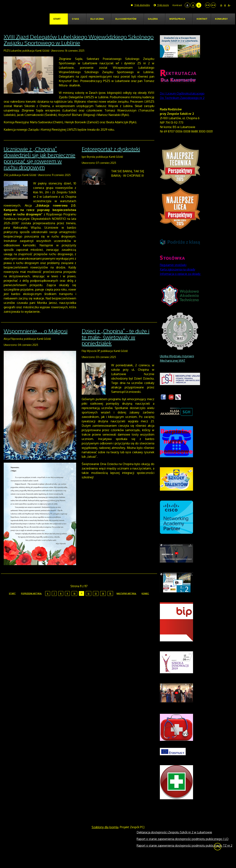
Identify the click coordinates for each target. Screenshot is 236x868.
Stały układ (208, 5)
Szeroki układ (213, 5)
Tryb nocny (161, 5)
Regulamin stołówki (173, 273)
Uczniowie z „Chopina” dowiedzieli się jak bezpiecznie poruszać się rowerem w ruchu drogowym (40, 167)
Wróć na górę (218, 855)
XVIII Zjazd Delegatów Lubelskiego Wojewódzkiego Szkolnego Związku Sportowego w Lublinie (79, 48)
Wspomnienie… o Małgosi (36, 340)
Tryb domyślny (139, 5)
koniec (145, 602)
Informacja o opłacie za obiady (181, 282)
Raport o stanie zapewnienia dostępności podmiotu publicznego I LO (183, 847)
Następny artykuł (126, 602)
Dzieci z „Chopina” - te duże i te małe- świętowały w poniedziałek (116, 346)
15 (110, 602)
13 (96, 602)
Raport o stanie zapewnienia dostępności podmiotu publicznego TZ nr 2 (184, 854)
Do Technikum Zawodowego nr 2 (182, 106)
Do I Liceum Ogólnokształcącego (182, 102)
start (12, 602)
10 (74, 602)
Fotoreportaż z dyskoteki (111, 158)
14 (103, 602)
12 (88, 602)
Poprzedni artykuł (31, 602)
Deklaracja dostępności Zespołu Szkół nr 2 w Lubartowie (174, 841)
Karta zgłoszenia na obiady (178, 278)
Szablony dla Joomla (105, 836)
